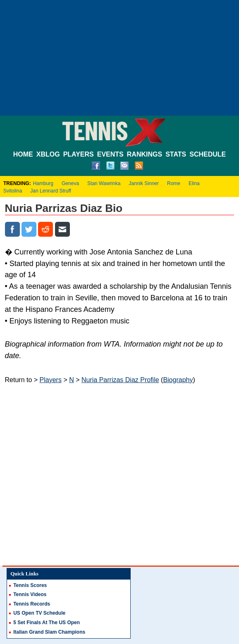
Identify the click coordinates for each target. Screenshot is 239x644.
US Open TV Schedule (39, 613)
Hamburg (43, 183)
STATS (176, 154)
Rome (174, 183)
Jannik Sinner (144, 183)
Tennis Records (32, 604)
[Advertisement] (119, 58)
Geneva (70, 183)
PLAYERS (79, 154)
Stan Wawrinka (104, 183)
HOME (23, 154)
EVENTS (110, 154)
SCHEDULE (208, 154)
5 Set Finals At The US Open (47, 623)
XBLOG (48, 154)
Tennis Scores (30, 585)
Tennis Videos (30, 594)
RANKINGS (145, 154)
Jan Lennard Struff (51, 191)
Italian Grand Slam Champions (49, 632)
